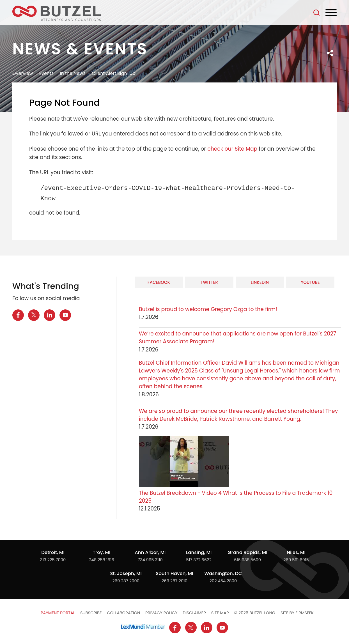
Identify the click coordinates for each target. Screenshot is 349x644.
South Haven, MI (175, 573)
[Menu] (331, 13)
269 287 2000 (126, 581)
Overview (23, 73)
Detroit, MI (53, 552)
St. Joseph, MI (126, 573)
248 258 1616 (102, 560)
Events (46, 73)
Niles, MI (296, 552)
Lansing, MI (199, 552)
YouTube (310, 282)
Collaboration (123, 613)
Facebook (159, 282)
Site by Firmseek (297, 613)
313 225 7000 (53, 560)
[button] (330, 53)
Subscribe (91, 613)
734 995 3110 (150, 560)
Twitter (209, 282)
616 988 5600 (247, 560)
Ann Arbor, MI (150, 552)
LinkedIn (260, 282)
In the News (73, 73)
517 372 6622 (199, 560)
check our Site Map (232, 149)
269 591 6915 (296, 560)
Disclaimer (194, 613)
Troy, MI (101, 552)
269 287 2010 (174, 581)
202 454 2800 (223, 581)
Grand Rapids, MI (248, 552)
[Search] (316, 13)
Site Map (220, 613)
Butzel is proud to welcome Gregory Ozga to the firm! (208, 309)
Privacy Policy (161, 613)
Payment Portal (58, 613)
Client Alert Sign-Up (114, 73)
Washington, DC (223, 573)
